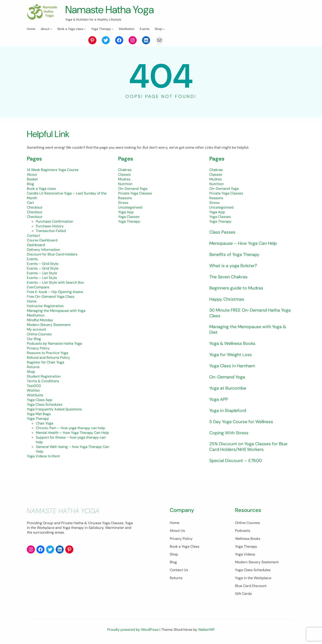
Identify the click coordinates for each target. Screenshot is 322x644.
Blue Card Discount (243, 587)
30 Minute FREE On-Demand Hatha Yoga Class (251, 313)
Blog (30, 184)
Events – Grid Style (43, 264)
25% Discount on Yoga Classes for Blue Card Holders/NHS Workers (249, 448)
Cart (30, 203)
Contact (33, 235)
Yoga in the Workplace (245, 579)
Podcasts (234, 532)
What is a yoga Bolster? (233, 266)
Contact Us (162, 571)
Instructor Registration (45, 306)
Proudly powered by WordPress (133, 631)
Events (32, 259)
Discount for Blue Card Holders (52, 254)
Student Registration (44, 376)
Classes (124, 174)
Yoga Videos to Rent (43, 456)
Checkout (35, 207)
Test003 (34, 386)
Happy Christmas (227, 299)
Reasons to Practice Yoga (48, 353)
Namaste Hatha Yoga (112, 10)
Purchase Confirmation (54, 221)
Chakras (125, 170)
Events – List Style (42, 273)
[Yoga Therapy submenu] (112, 29)
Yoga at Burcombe (228, 389)
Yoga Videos (237, 556)
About (32, 174)
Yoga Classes (129, 217)
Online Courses (39, 334)
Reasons (125, 198)
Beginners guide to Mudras (237, 288)
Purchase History (50, 226)
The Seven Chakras (229, 277)
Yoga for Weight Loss (231, 355)
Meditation (36, 315)
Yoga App (126, 212)
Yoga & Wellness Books (233, 344)
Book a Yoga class (41, 189)
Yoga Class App (40, 400)
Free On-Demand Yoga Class (51, 297)
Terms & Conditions (43, 381)
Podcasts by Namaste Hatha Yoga (54, 343)
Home (32, 301)
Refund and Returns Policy (48, 358)
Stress (123, 203)
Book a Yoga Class (168, 548)
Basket (32, 179)
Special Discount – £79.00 (236, 462)
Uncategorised (130, 207)
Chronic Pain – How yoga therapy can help (70, 428)
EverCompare (38, 287)
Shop (31, 372)
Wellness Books (239, 540)
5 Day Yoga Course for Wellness (241, 422)
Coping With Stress (229, 434)
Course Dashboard (42, 240)
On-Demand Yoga (133, 189)
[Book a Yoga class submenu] (85, 29)
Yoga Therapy (38, 419)
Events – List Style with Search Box (55, 282)
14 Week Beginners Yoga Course (53, 170)
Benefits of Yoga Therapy (235, 254)
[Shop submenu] (164, 29)
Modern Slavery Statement (49, 325)
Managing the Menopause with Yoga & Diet (248, 330)
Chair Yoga (44, 423)
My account (36, 329)
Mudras (124, 179)
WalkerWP (206, 631)
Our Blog (34, 339)
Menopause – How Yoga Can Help (244, 243)
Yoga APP (219, 400)
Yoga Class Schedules (45, 404)
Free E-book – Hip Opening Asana (55, 292)
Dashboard (36, 245)
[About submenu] (51, 29)
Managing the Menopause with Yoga (56, 311)
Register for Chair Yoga (46, 362)
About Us (161, 532)
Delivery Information (43, 250)
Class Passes (222, 232)
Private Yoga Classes (135, 193)
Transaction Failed (51, 231)
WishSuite (35, 395)
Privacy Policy (38, 348)
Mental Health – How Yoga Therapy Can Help (72, 433)
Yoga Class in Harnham (232, 367)
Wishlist (33, 390)
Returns (33, 367)
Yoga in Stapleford (228, 411)
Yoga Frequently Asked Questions (54, 409)
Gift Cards (235, 595)
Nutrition (125, 184)
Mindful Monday (40, 320)
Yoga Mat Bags (39, 414)
